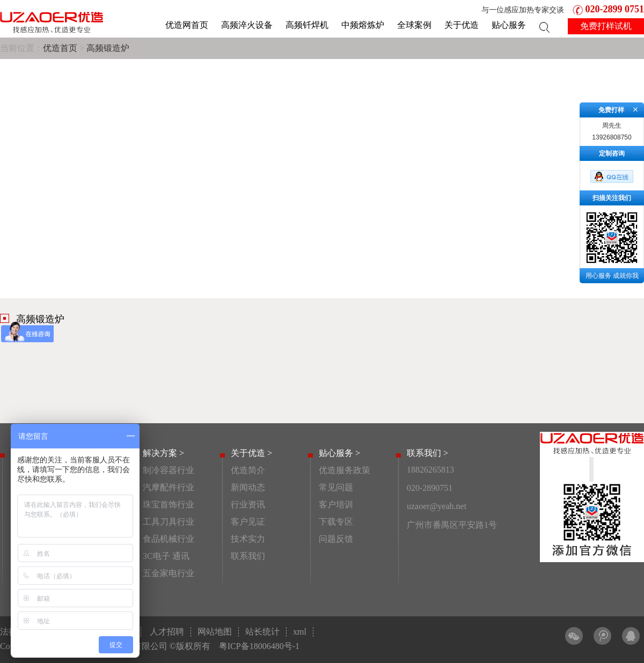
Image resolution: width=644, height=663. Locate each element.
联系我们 (248, 556)
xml (300, 632)
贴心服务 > (339, 453)
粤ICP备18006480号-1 (259, 646)
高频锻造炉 (108, 48)
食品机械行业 (169, 539)
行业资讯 (248, 504)
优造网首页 (187, 25)
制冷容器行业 (169, 470)
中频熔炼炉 (363, 25)
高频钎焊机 (307, 25)
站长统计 (262, 632)
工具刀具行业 (169, 522)
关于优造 (462, 25)
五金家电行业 (169, 573)
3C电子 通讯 (166, 556)
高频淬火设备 (247, 25)
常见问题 (336, 487)
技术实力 (248, 539)
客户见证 (248, 522)
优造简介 (248, 470)
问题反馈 (336, 539)
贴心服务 (509, 25)
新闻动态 (248, 487)
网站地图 (215, 632)
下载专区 (336, 522)
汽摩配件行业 (169, 487)
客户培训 (336, 504)
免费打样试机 (606, 26)
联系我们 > (427, 453)
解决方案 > (163, 453)
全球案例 (414, 25)
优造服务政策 (345, 470)
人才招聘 (167, 632)
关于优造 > (251, 453)
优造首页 (60, 48)
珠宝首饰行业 (169, 504)
